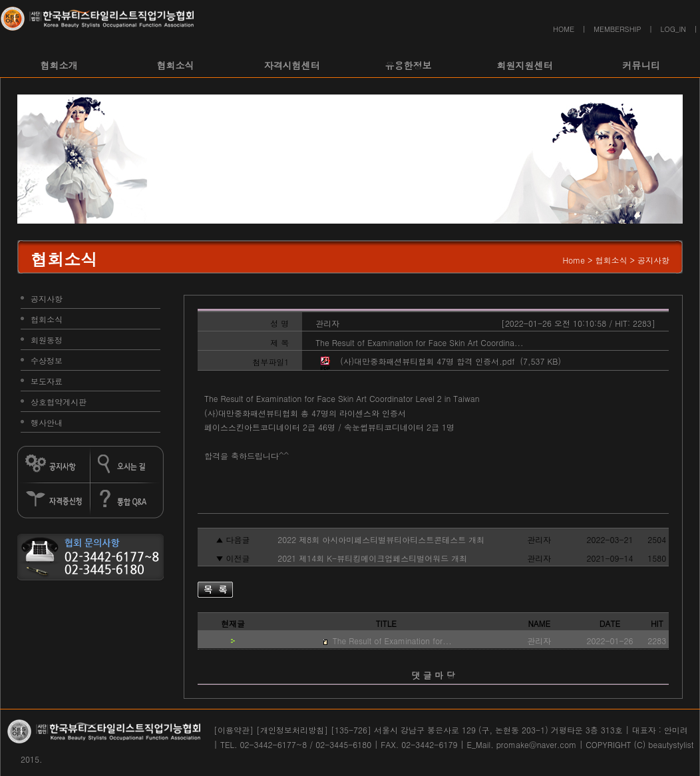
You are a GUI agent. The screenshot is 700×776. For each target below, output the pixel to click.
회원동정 (47, 340)
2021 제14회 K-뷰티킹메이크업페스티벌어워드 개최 (371, 558)
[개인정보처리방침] (292, 730)
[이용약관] (234, 730)
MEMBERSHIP (617, 29)
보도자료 (47, 381)
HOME (564, 29)
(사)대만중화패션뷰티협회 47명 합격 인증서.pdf (427, 361)
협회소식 (176, 65)
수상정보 (47, 360)
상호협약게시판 (59, 402)
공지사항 (47, 298)
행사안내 (47, 422)
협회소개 (59, 65)
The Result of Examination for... (391, 641)
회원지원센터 (525, 65)
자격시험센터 (292, 65)
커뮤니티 (641, 65)
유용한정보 (409, 65)
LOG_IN (673, 29)
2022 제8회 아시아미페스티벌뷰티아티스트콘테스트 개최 (380, 539)
